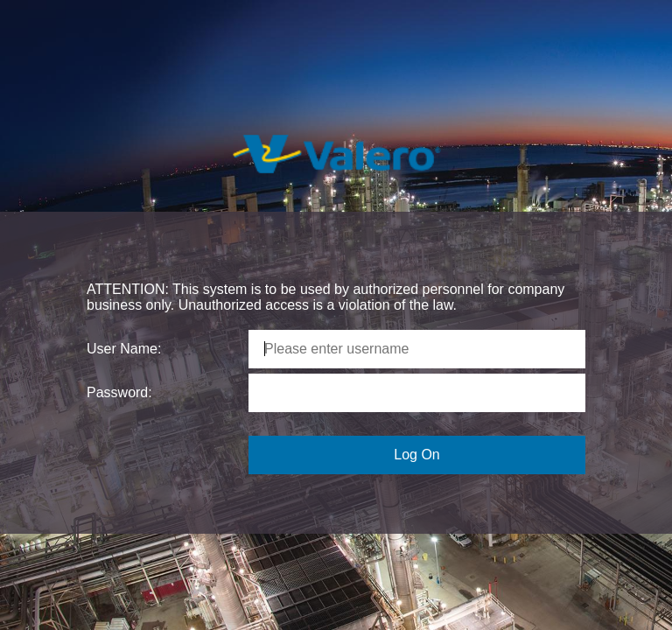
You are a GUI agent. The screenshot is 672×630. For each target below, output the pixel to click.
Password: (119, 392)
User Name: (124, 349)
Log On (416, 455)
